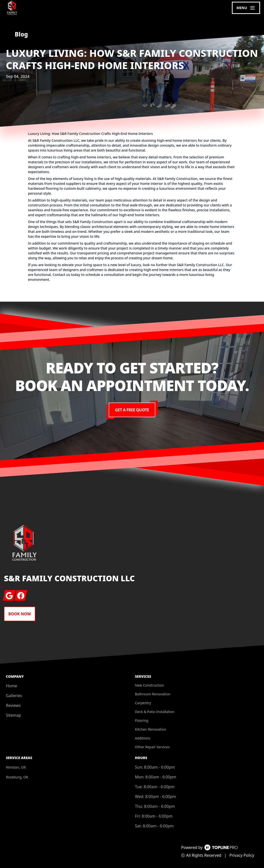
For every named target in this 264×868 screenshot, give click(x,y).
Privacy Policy (242, 855)
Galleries (14, 696)
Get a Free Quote (132, 410)
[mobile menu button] (246, 8)
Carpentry (143, 703)
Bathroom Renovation (153, 694)
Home (12, 686)
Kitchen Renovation (151, 729)
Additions (143, 738)
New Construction (149, 685)
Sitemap (13, 715)
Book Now (20, 614)
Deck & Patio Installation (155, 712)
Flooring (142, 720)
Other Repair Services (152, 747)
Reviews (13, 705)
